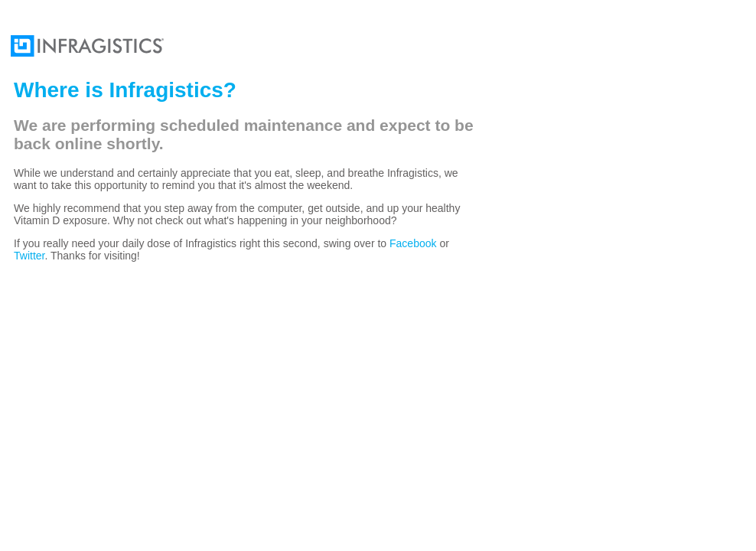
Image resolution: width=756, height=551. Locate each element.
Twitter (29, 256)
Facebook (413, 243)
